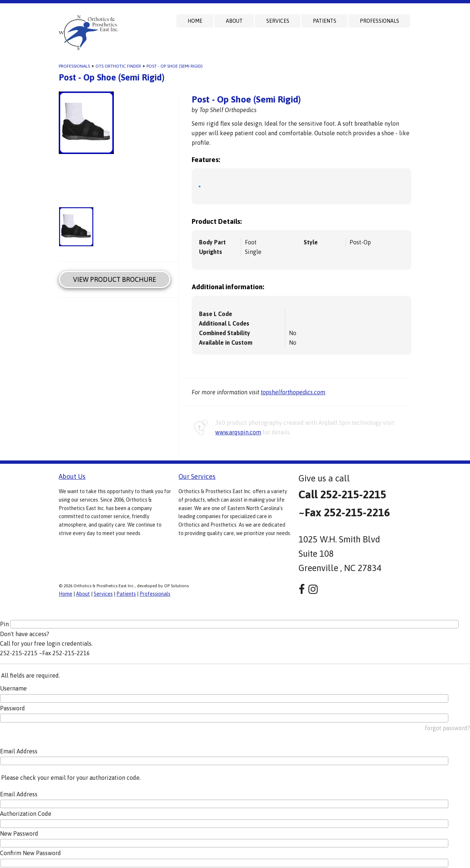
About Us (72, 476)
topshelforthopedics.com (293, 392)
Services (278, 21)
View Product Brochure (115, 279)
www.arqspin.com (238, 432)
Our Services (197, 476)
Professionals (379, 21)
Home (195, 21)
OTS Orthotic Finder (118, 66)
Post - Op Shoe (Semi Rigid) (175, 66)
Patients (325, 21)
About (234, 21)
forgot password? (447, 728)
